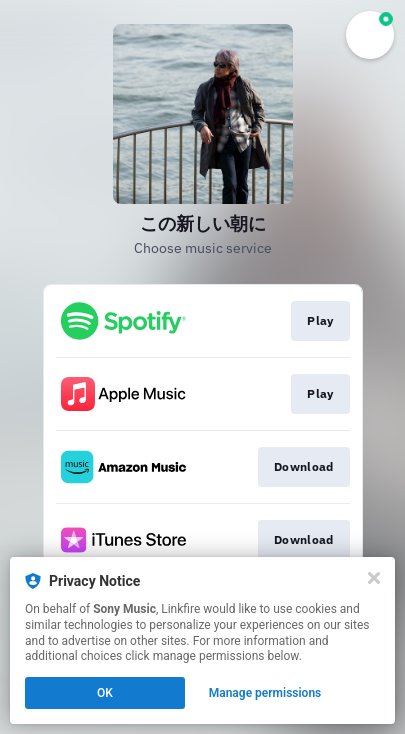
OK (105, 693)
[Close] (374, 578)
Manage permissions (265, 693)
